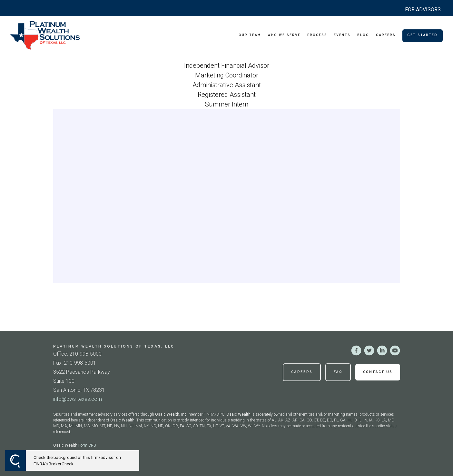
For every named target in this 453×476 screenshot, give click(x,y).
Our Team (250, 35)
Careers (386, 35)
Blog (363, 35)
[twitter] (369, 350)
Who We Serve (284, 35)
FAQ (338, 372)
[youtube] (395, 350)
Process (317, 35)
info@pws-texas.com (78, 399)
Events (342, 35)
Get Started (422, 35)
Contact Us (378, 372)
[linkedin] (382, 350)
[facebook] (356, 350)
